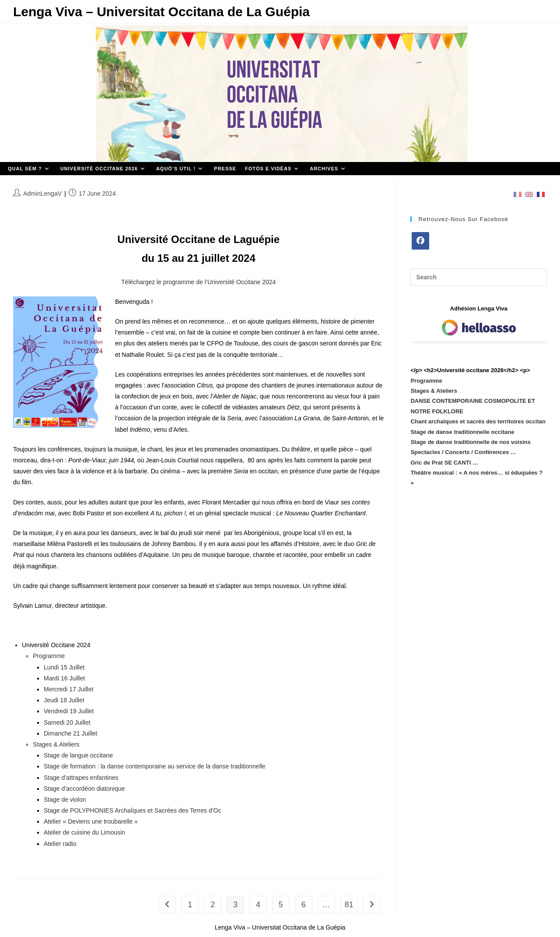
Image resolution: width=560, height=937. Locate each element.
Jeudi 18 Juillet (64, 700)
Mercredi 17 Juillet (69, 689)
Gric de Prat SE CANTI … (444, 463)
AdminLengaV (42, 194)
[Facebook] (420, 241)
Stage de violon (65, 800)
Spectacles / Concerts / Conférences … (463, 452)
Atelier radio (60, 844)
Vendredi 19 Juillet (69, 711)
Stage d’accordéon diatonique (84, 789)
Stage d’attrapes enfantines (81, 778)
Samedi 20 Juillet (67, 722)
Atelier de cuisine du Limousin (84, 832)
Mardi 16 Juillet (64, 678)
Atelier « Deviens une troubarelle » (91, 821)
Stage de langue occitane (78, 755)
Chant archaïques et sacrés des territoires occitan (478, 421)
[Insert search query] (479, 277)
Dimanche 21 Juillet (70, 733)
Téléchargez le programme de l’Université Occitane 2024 (198, 282)
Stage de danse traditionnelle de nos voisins (471, 442)
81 (349, 905)
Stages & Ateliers (56, 744)
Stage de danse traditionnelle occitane (462, 432)
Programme (49, 656)
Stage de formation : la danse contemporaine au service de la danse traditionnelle (155, 766)
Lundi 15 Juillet (64, 667)
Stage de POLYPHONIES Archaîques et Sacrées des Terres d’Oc (133, 810)
